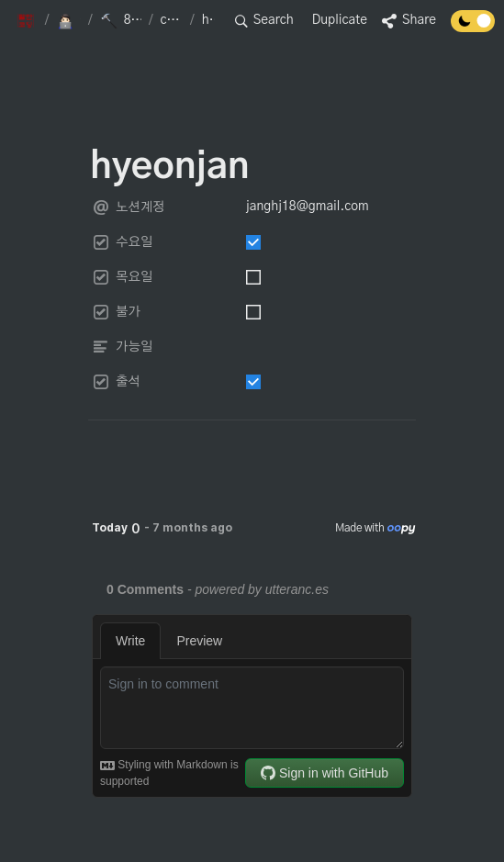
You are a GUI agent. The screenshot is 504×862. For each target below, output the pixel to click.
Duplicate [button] (340, 20)
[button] (27, 21)
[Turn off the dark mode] (473, 28)
